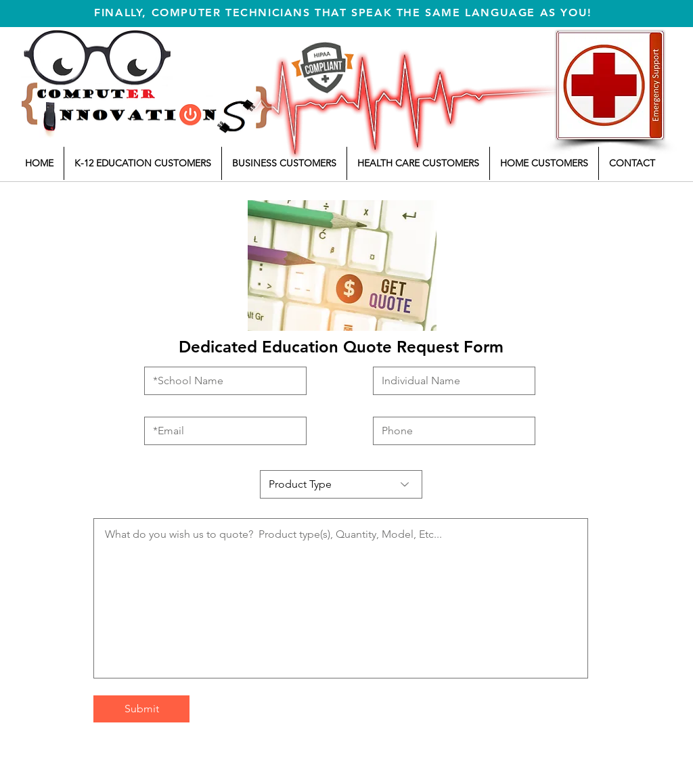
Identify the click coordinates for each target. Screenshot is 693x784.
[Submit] (141, 709)
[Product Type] (341, 484)
